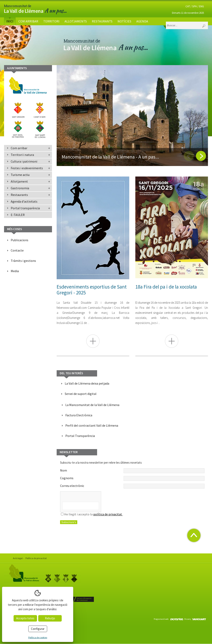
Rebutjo (50, 618)
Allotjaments (76, 21)
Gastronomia (20, 188)
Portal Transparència (80, 436)
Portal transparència (25, 208)
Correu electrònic (132, 486)
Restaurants (102, 21)
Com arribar (28, 21)
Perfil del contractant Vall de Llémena (92, 425)
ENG (201, 6)
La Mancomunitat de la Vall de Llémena (92, 405)
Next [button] (201, 156)
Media (15, 271)
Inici (10, 21)
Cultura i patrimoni (24, 161)
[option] (132, 116)
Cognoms (132, 478)
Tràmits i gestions (23, 261)
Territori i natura (22, 155)
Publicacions (20, 240)
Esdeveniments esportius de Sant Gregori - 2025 (92, 290)
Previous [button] (189, 156)
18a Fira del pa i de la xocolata (166, 287)
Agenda (142, 21)
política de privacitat (108, 514)
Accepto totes (25, 618)
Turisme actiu (20, 175)
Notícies (124, 21)
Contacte (17, 250)
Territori (51, 21)
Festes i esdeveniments (27, 168)
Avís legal (18, 558)
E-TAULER (18, 215)
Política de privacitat (36, 558)
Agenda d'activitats (24, 201)
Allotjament (19, 181)
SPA (195, 6)
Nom (132, 471)
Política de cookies (38, 637)
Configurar (38, 629)
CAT (188, 6)
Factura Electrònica (79, 415)
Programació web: (168, 619)
